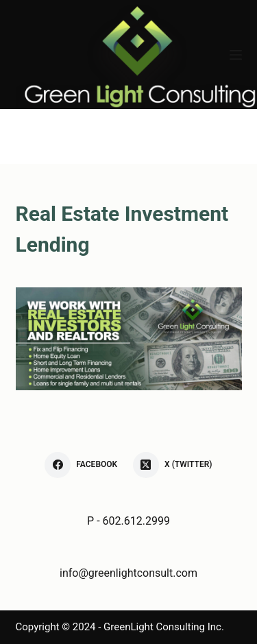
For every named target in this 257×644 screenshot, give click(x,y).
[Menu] (236, 55)
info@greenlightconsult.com (128, 573)
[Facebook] (81, 465)
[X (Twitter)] (172, 465)
